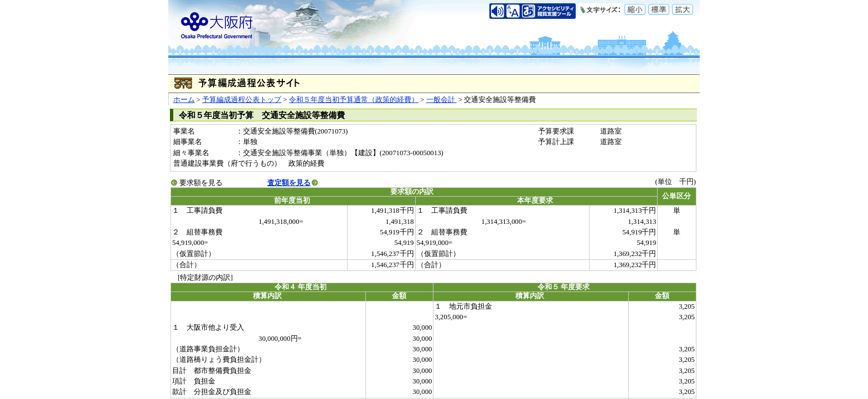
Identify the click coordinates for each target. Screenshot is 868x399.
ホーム (184, 100)
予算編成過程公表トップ (242, 100)
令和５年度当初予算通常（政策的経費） (354, 100)
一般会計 (441, 100)
